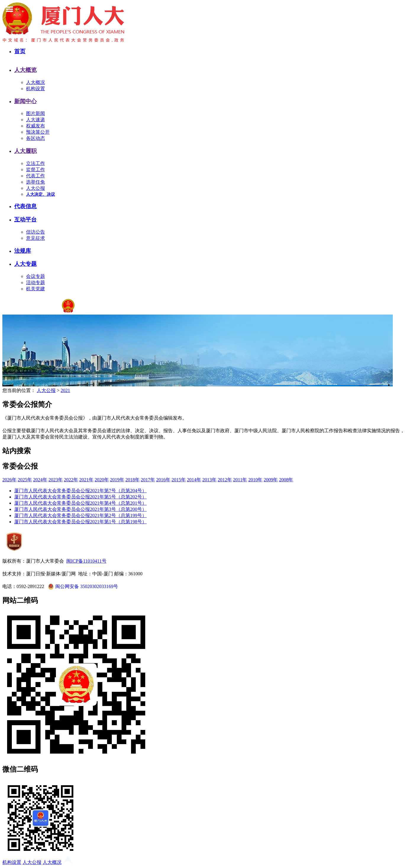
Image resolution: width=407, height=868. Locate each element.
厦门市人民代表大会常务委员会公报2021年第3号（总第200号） (80, 509)
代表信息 (25, 206)
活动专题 (35, 282)
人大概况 (35, 82)
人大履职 (25, 151)
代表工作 (35, 176)
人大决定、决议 (41, 194)
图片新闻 (35, 113)
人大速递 (35, 120)
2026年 (9, 480)
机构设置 (35, 89)
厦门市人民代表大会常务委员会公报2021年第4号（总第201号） (80, 503)
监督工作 (35, 170)
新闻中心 (25, 101)
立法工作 (35, 163)
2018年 (133, 480)
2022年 (71, 480)
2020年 (102, 480)
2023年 (56, 480)
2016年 (163, 480)
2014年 (194, 480)
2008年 (286, 480)
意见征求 (35, 238)
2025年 (25, 480)
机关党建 (35, 289)
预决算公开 (38, 132)
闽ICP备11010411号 (86, 561)
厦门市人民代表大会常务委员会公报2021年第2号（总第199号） (80, 515)
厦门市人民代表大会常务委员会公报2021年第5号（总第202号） (80, 497)
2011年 (240, 480)
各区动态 (35, 138)
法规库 (23, 251)
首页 (20, 51)
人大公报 (35, 188)
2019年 (117, 480)
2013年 (209, 480)
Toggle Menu (9, 9)
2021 (65, 390)
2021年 (86, 480)
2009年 (271, 480)
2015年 (179, 480)
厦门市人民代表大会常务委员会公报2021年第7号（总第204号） (80, 491)
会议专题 (35, 276)
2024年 (40, 480)
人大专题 (25, 264)
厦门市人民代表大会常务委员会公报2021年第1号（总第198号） (80, 522)
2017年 (148, 480)
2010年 (255, 480)
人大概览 (25, 70)
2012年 (225, 480)
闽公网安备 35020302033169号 (82, 587)
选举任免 (35, 182)
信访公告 (35, 232)
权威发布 (35, 126)
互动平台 (25, 220)
